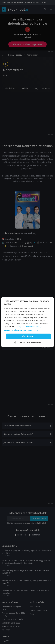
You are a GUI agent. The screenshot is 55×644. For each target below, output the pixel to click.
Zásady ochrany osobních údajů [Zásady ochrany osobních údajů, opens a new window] (29, 326)
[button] (28, 330)
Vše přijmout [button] (28, 336)
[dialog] (28, 322)
